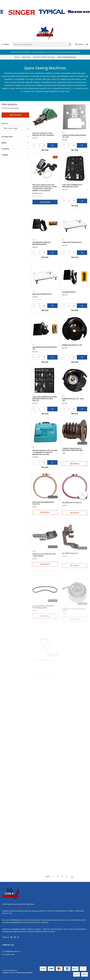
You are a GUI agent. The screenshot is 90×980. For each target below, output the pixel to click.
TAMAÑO (15, 155)
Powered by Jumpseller (24, 973)
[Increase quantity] (44, 157)
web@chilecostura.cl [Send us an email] (11, 951)
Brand (15, 143)
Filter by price (15, 137)
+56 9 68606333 (25, 52)
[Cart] (87, 44)
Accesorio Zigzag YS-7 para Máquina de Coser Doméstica (43, 145)
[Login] (80, 44)
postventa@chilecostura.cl (70, 52)
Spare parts (26, 57)
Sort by (5, 123)
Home (17, 57)
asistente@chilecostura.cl (42, 52)
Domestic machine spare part (44, 57)
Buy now (45, 161)
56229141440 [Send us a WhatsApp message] (8, 954)
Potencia (15, 149)
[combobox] (42, 44)
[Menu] (5, 44)
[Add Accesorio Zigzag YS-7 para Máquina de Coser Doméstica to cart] (52, 157)
